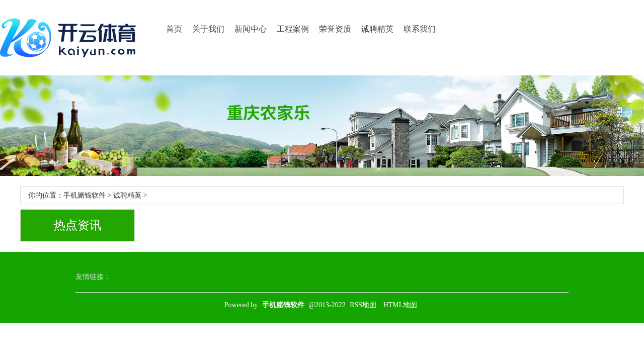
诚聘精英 (377, 29)
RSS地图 (363, 305)
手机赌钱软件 (85, 195)
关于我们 (208, 29)
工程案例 (293, 29)
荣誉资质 (335, 29)
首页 (174, 29)
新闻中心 (251, 29)
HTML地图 (400, 305)
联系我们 (420, 29)
